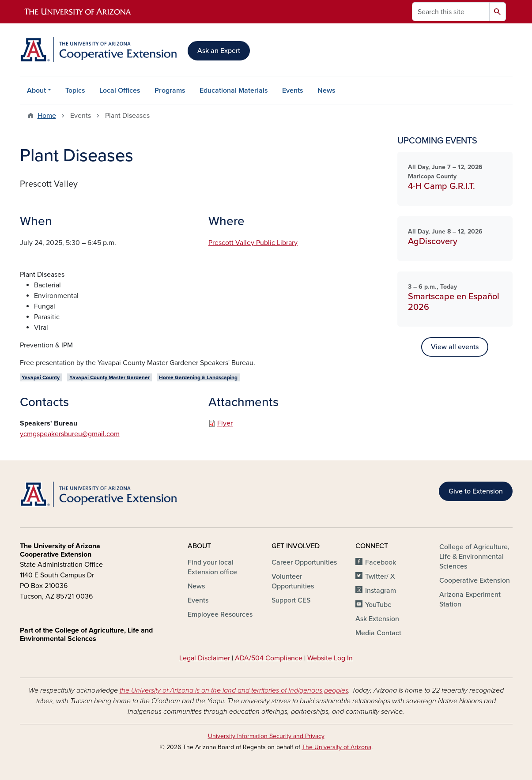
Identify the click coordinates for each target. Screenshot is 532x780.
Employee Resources (220, 614)
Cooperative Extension (475, 580)
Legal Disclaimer (205, 658)
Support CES (291, 600)
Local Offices (120, 90)
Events (293, 90)
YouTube (378, 605)
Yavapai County (41, 377)
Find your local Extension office (212, 567)
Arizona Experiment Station (470, 599)
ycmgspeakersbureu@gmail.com (70, 434)
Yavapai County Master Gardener (109, 377)
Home (47, 116)
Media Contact (378, 633)
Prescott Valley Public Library (253, 243)
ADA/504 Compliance (269, 658)
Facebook (381, 562)
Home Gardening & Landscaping (198, 377)
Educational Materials (234, 90)
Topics (75, 90)
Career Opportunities (304, 562)
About (36, 90)
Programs (170, 90)
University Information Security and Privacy (266, 736)
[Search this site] (451, 12)
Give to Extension (476, 491)
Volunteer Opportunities (293, 581)
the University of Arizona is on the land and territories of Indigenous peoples (234, 690)
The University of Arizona (337, 747)
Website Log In (330, 658)
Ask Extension (377, 619)
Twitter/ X (380, 577)
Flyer (225, 423)
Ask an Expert (219, 51)
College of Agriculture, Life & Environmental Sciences (474, 557)
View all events (455, 347)
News (326, 90)
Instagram (381, 591)
